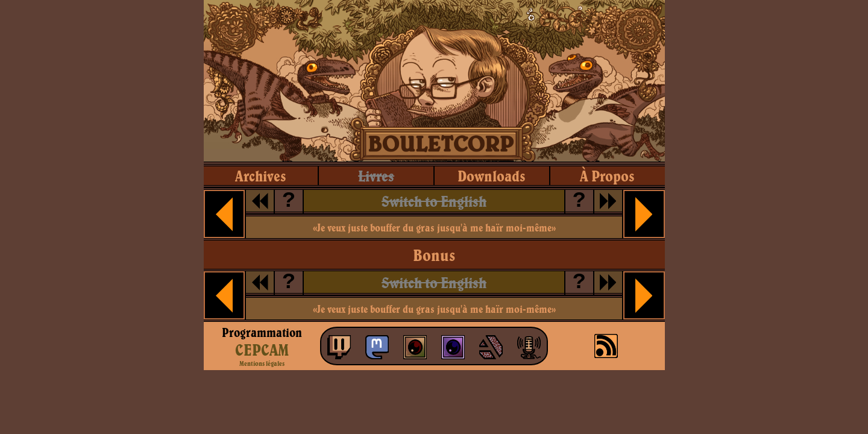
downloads (492, 176)
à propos (607, 176)
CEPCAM (262, 350)
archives (261, 176)
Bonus (434, 255)
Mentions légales (262, 363)
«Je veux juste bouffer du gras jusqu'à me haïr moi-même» (434, 228)
